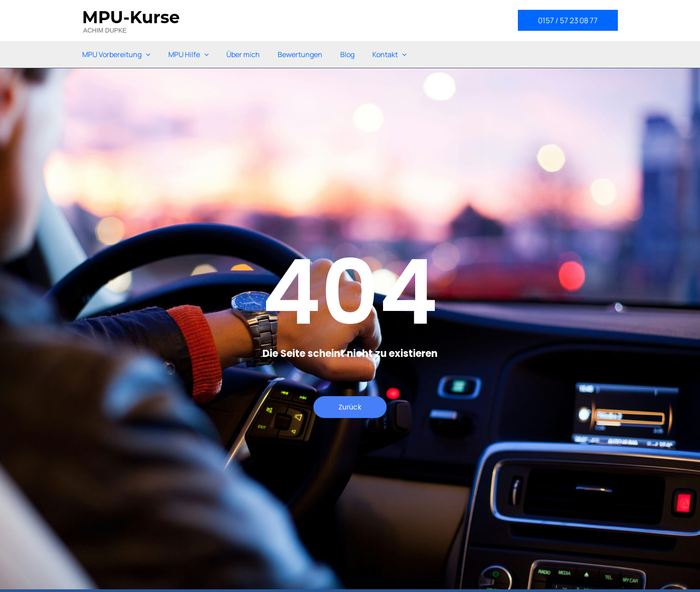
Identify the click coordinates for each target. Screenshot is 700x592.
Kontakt (390, 54)
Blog (347, 54)
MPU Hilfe (189, 54)
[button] (568, 20)
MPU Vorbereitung (116, 54)
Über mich (243, 54)
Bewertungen (300, 54)
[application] (146, 54)
